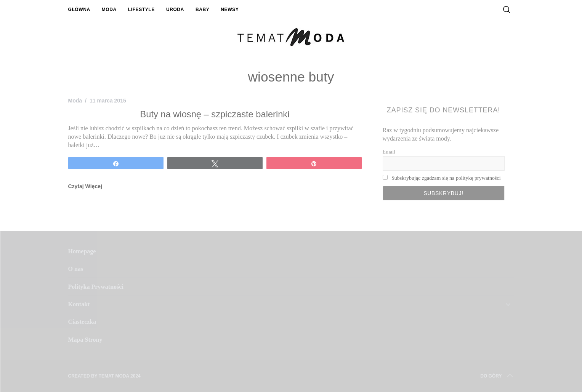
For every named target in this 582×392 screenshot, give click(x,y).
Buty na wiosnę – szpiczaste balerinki (215, 114)
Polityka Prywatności (96, 287)
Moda (109, 10)
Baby (202, 10)
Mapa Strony (85, 340)
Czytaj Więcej (85, 186)
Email (389, 152)
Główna (79, 10)
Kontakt (79, 304)
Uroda (175, 10)
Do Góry (497, 376)
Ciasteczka (82, 322)
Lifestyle (141, 10)
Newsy (230, 10)
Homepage (82, 251)
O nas (76, 269)
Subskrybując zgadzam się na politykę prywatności (446, 178)
